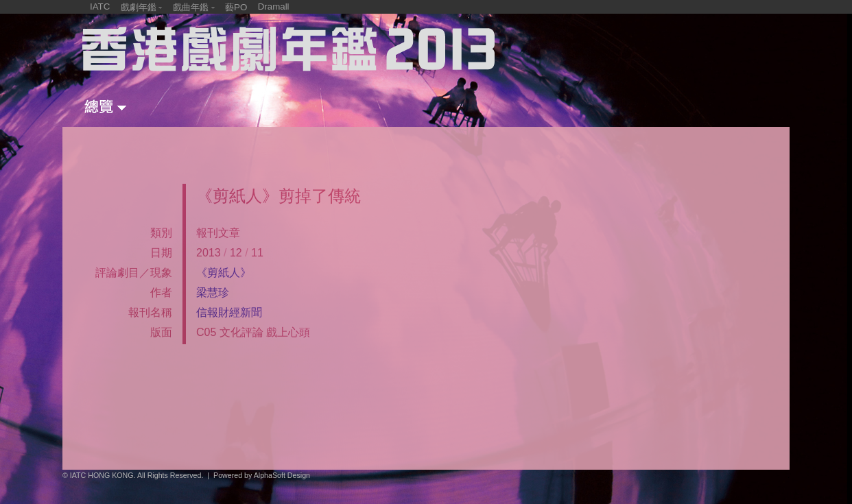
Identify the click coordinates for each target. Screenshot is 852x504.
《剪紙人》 (224, 273)
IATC (100, 7)
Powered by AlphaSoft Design (262, 475)
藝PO (236, 7)
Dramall (274, 7)
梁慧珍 (213, 292)
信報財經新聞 (229, 312)
